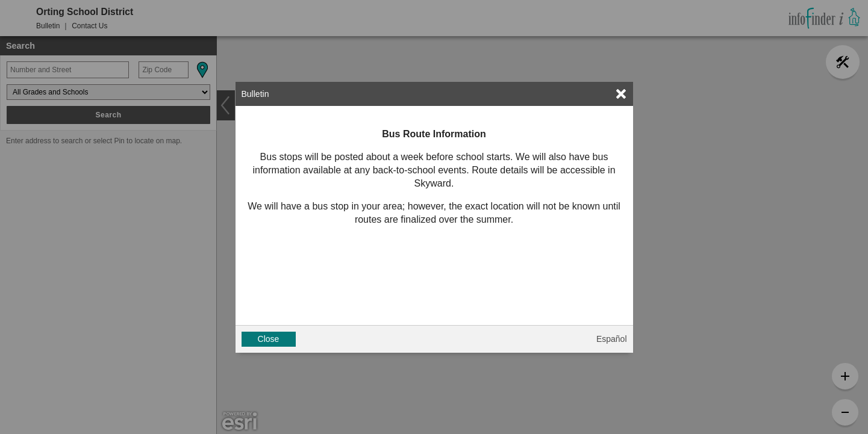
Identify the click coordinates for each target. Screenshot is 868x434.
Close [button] (269, 339)
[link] (621, 94)
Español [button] (612, 339)
